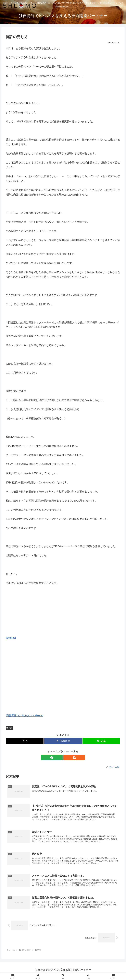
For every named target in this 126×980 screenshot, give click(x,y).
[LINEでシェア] (101, 741)
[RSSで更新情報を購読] (66, 757)
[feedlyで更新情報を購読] (60, 757)
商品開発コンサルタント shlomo (25, 715)
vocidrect (11, 638)
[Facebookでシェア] (63, 741)
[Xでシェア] (25, 741)
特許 (9, 728)
